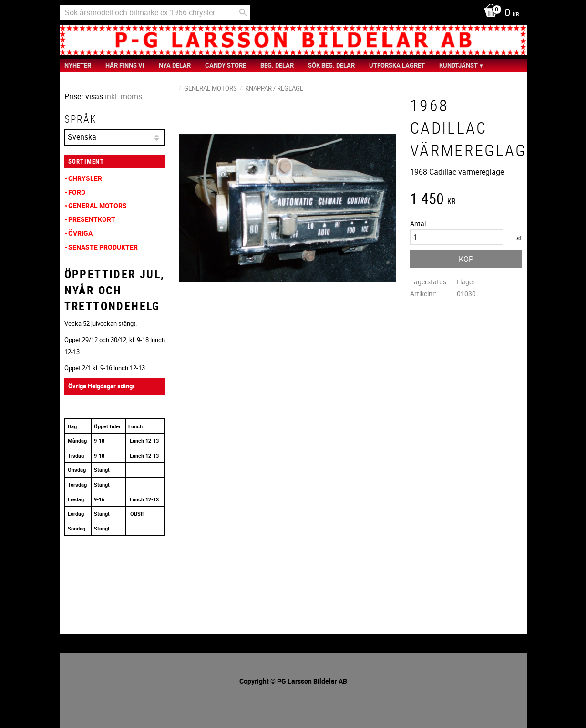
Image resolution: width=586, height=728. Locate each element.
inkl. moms (123, 96)
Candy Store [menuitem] (226, 65)
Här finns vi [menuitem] (125, 65)
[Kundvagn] (499, 13)
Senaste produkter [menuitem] (103, 247)
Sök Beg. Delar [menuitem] (331, 65)
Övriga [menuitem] (80, 233)
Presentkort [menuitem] (92, 219)
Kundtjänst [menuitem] (458, 65)
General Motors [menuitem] (98, 205)
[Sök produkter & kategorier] (155, 12)
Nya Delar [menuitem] (175, 65)
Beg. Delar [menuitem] (277, 65)
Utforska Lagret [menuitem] (397, 65)
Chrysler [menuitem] (85, 178)
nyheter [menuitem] (78, 65)
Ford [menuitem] (77, 192)
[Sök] (243, 12)
